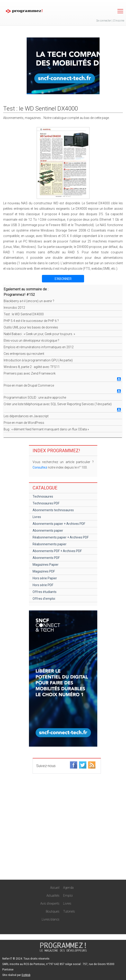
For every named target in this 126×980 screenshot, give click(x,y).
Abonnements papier (48, 531)
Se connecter (104, 21)
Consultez (40, 467)
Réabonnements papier (50, 544)
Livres (37, 517)
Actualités (53, 896)
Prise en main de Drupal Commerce (29, 385)
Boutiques (53, 911)
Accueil (55, 888)
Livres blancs (51, 919)
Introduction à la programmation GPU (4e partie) (38, 360)
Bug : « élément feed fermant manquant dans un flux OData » (46, 429)
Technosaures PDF (46, 503)
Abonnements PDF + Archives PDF (57, 551)
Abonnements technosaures (53, 510)
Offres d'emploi (44, 599)
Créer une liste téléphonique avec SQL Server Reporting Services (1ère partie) (58, 404)
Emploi (68, 896)
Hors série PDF (43, 585)
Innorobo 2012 (14, 308)
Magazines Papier (46, 565)
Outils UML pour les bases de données (31, 327)
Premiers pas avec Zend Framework (30, 373)
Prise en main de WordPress (24, 423)
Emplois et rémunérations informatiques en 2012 (39, 347)
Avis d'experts (50, 903)
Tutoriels (69, 911)
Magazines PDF (44, 571)
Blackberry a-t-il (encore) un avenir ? (29, 301)
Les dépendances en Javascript (26, 416)
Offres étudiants (45, 592)
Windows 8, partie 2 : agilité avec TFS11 (32, 367)
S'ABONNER (63, 279)
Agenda (68, 888)
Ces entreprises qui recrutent (24, 354)
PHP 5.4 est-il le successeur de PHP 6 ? (31, 321)
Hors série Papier (45, 578)
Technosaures (43, 496)
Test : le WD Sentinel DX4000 (24, 314)
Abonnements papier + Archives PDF (59, 524)
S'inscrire (119, 21)
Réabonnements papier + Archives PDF (61, 537)
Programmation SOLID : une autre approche (35, 397)
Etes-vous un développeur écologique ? (31, 341)
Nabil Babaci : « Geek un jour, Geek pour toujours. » (39, 334)
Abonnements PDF (46, 558)
